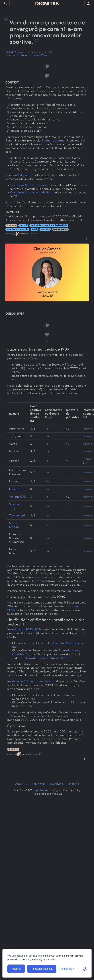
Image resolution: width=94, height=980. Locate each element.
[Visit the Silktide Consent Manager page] (85, 969)
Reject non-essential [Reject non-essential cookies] (42, 969)
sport (34, 229)
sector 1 (23, 226)
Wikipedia (24, 175)
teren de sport (60, 229)
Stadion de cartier (54, 141)
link (47, 429)
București (11, 226)
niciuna (87, 429)
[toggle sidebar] (6, 3)
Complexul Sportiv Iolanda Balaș (32, 193)
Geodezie (16, 489)
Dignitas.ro (41, 790)
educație (45, 229)
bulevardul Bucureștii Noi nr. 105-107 (47, 658)
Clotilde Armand (15, 52)
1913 (16, 196)
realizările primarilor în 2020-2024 (49, 226)
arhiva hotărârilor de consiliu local (33, 682)
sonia (22, 234)
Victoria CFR (17, 497)
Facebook (22, 56)
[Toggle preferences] (67, 969)
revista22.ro (40, 56)
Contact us (38, 784)
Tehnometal (17, 516)
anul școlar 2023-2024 (26, 630)
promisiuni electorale (17, 229)
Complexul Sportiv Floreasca (29, 185)
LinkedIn (73, 784)
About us (21, 784)
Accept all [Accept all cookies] (16, 969)
